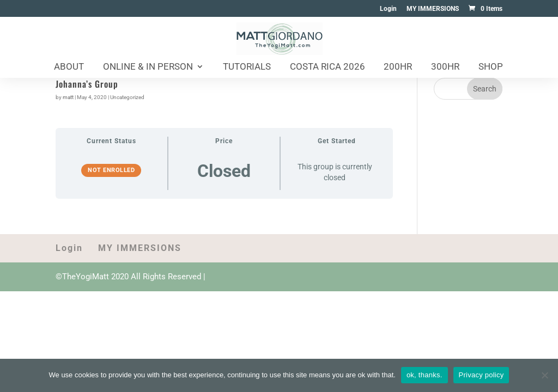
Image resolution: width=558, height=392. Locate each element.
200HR (398, 67)
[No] (544, 375)
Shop (491, 67)
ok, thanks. (424, 375)
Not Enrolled (111, 170)
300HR (445, 67)
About (69, 67)
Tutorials (247, 67)
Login (388, 9)
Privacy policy (481, 375)
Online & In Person (148, 67)
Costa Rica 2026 (327, 67)
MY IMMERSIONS (433, 9)
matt (68, 97)
